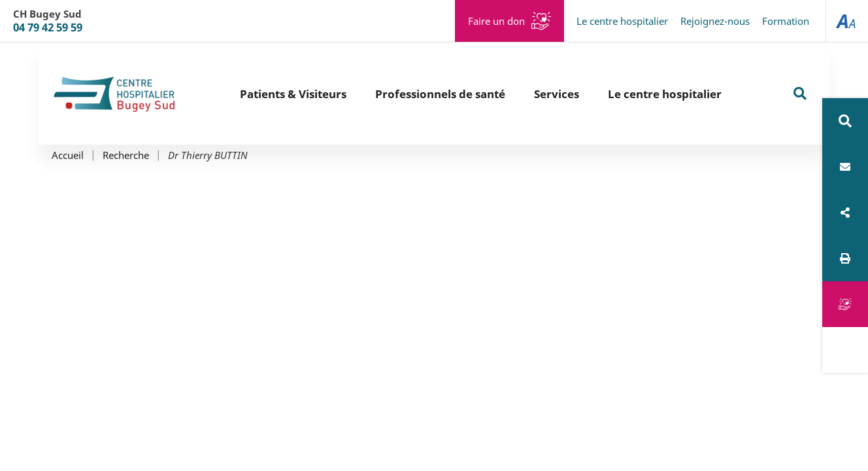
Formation (786, 21)
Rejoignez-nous (715, 21)
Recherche (126, 155)
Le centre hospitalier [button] (665, 94)
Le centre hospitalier (622, 21)
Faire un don (496, 21)
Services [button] (557, 94)
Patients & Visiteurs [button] (293, 94)
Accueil (68, 155)
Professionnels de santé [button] (440, 94)
